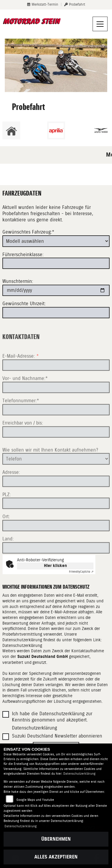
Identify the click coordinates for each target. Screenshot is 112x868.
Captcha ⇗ (81, 572)
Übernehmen (56, 839)
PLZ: (7, 511)
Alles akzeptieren (56, 857)
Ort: (6, 534)
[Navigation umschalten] (100, 24)
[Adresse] (56, 498)
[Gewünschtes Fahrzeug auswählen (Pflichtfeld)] (56, 241)
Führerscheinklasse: (23, 255)
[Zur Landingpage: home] (11, 130)
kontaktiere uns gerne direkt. (33, 220)
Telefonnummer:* (21, 418)
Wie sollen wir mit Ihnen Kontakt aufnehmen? (50, 467)
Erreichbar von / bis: (23, 440)
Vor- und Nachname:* (25, 395)
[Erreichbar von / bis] (56, 449)
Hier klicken (55, 566)
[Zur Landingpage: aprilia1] (56, 130)
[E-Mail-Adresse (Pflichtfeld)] (56, 382)
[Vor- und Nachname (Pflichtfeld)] (56, 404)
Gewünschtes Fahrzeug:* (28, 232)
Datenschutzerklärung (22, 645)
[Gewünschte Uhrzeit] (56, 313)
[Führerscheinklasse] (56, 263)
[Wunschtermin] (56, 290)
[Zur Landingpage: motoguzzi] (101, 130)
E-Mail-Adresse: (21, 373)
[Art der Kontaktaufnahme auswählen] (56, 476)
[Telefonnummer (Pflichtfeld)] (56, 426)
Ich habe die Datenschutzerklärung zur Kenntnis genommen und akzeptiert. (52, 717)
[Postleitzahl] (56, 520)
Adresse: (11, 489)
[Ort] (56, 543)
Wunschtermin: (18, 281)
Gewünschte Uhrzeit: (24, 304)
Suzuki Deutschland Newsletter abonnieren (57, 736)
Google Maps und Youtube (35, 800)
